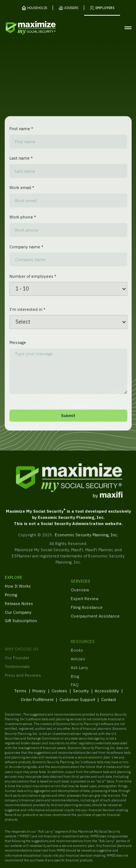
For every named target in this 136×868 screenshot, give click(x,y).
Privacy (39, 695)
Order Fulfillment (37, 704)
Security (81, 695)
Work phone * (22, 221)
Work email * (21, 192)
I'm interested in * (27, 313)
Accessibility (107, 695)
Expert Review (85, 605)
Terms (20, 695)
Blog (75, 685)
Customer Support (77, 704)
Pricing (11, 599)
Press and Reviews (23, 689)
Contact (108, 704)
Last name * (21, 162)
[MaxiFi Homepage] (21, 28)
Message (17, 347)
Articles (78, 668)
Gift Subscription (21, 625)
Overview (80, 596)
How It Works (18, 590)
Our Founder (17, 671)
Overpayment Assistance (95, 622)
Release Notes (19, 607)
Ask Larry (79, 677)
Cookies (59, 695)
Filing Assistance (87, 613)
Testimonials (17, 680)
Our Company (18, 616)
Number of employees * (32, 280)
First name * (21, 133)
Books (77, 659)
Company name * (26, 251)
